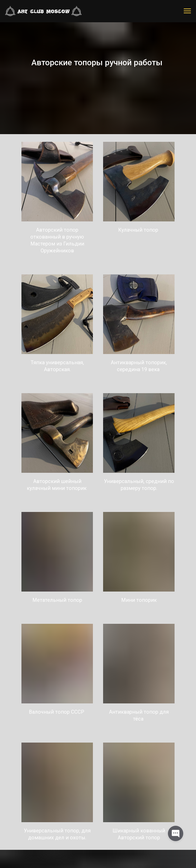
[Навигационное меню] (187, 11)
